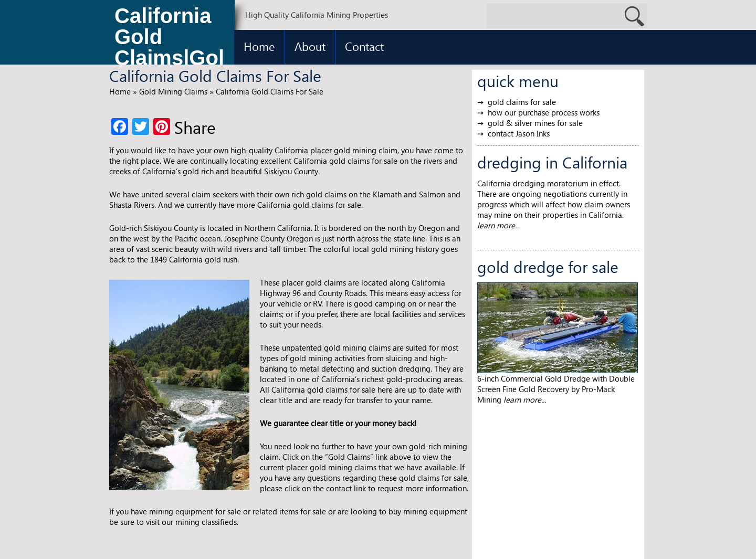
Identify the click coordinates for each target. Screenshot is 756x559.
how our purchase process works (544, 112)
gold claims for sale (522, 102)
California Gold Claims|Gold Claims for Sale (169, 40)
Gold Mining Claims (173, 91)
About (310, 46)
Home (259, 46)
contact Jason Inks (519, 133)
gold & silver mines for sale (535, 123)
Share (195, 127)
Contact (364, 46)
